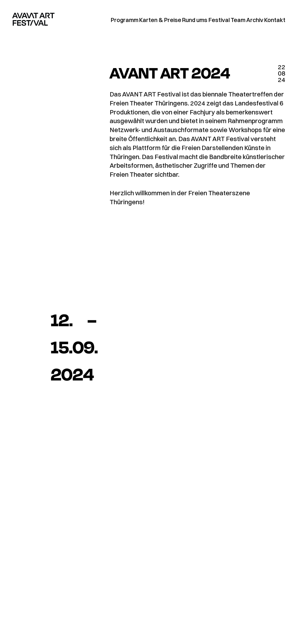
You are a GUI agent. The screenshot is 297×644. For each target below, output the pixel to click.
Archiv (255, 20)
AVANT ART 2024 (170, 72)
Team (238, 20)
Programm (125, 20)
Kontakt (275, 20)
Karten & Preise (160, 20)
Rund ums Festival (206, 20)
